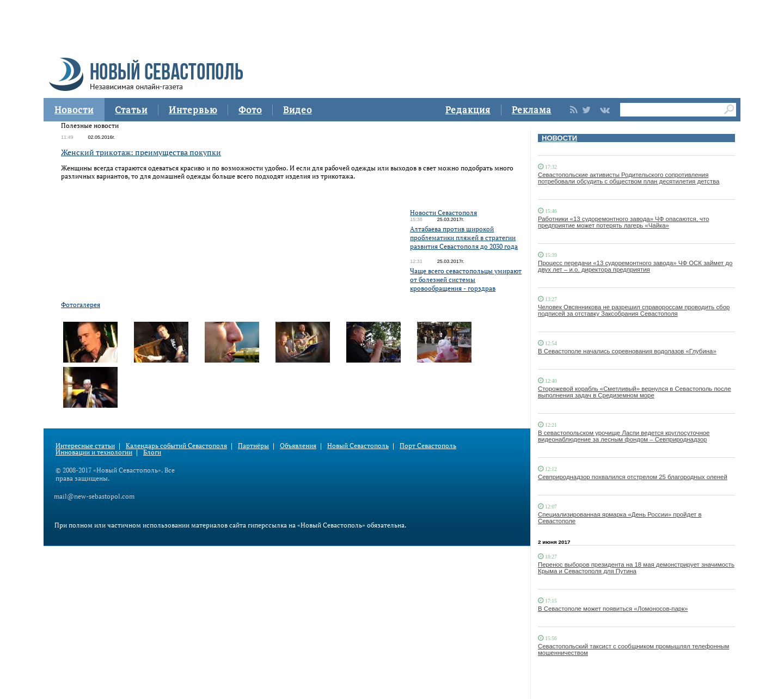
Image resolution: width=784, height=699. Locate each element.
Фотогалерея (81, 305)
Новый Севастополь (358, 446)
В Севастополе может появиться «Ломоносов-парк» (613, 609)
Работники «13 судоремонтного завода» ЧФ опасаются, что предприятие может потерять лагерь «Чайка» (623, 222)
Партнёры (253, 446)
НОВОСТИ (559, 138)
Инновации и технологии (94, 452)
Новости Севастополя (443, 213)
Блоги (152, 452)
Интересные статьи (85, 446)
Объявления (298, 446)
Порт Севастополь (428, 446)
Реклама (532, 110)
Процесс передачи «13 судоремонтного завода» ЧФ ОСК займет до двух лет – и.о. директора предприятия (635, 266)
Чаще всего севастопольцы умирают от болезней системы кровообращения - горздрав (466, 280)
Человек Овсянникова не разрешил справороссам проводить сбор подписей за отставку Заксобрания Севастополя (634, 310)
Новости (74, 110)
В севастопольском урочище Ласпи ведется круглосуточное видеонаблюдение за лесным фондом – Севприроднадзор (624, 436)
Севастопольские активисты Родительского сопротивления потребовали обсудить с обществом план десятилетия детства (629, 178)
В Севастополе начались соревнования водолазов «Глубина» (627, 351)
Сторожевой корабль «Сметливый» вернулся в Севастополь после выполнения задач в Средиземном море (635, 392)
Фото (250, 110)
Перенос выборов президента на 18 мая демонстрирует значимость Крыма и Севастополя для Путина (636, 568)
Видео (298, 110)
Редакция (468, 110)
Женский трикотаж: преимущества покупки (141, 152)
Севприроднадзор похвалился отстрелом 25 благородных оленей (633, 477)
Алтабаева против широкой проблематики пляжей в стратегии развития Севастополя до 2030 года (464, 238)
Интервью (193, 110)
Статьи (131, 110)
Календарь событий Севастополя (176, 446)
